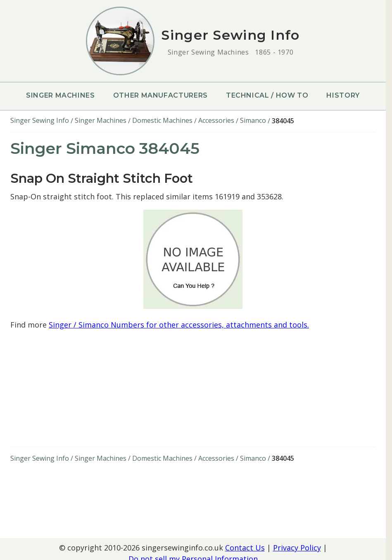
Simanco (253, 120)
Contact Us (245, 548)
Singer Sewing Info (40, 120)
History (343, 95)
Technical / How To (267, 95)
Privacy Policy (297, 548)
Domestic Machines (162, 120)
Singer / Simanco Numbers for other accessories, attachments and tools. (179, 325)
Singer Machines (61, 95)
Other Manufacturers (160, 95)
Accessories (216, 120)
